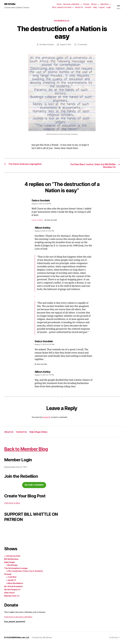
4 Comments (82, 45)
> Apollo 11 (11, 581)
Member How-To (12, 596)
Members (105, 4)
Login (108, 7)
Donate (86, 4)
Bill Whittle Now (11, 560)
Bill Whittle (10, 4)
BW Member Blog (62, 21)
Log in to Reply (37, 221)
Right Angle (9, 563)
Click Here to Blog (12, 504)
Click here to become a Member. (18, 618)
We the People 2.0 (12, 590)
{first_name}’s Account (62, 7)
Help (95, 7)
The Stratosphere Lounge (16, 569)
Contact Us (22, 432)
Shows (94, 4)
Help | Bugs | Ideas (40, 432)
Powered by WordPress (42, 638)
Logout (102, 7)
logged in (47, 418)
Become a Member (71, 4)
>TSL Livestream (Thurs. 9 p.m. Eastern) (25, 572)
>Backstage (12, 566)
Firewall (8, 575)
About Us (79, 7)
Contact (88, 7)
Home (59, 4)
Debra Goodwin (48, 45)
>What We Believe (15, 584)
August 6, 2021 (66, 45)
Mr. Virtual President (13, 587)
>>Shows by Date (12, 557)
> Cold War (11, 578)
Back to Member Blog (28, 449)
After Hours (9, 593)
